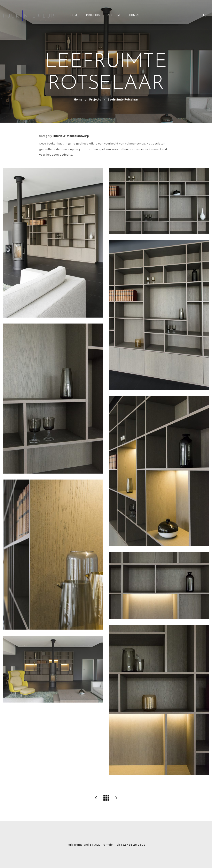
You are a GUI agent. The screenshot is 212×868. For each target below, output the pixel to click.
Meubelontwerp (78, 136)
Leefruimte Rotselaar (96, 798)
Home (74, 15)
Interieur (59, 136)
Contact (135, 15)
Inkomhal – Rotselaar (116, 798)
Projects (93, 15)
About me (114, 15)
